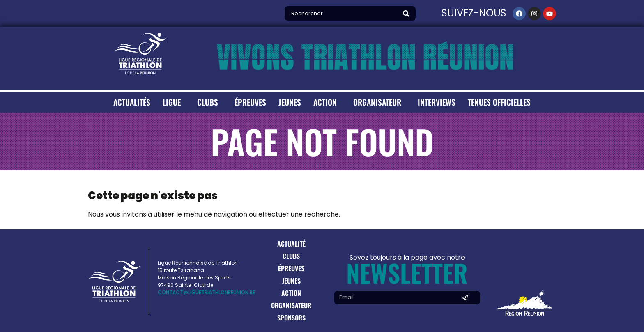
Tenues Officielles (499, 102)
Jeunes (290, 102)
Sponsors (291, 318)
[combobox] (343, 13)
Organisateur (379, 102)
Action (327, 102)
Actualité (291, 244)
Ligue (174, 102)
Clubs (210, 102)
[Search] (408, 13)
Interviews (437, 102)
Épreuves (250, 102)
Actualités (132, 102)
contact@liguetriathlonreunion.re (206, 292)
